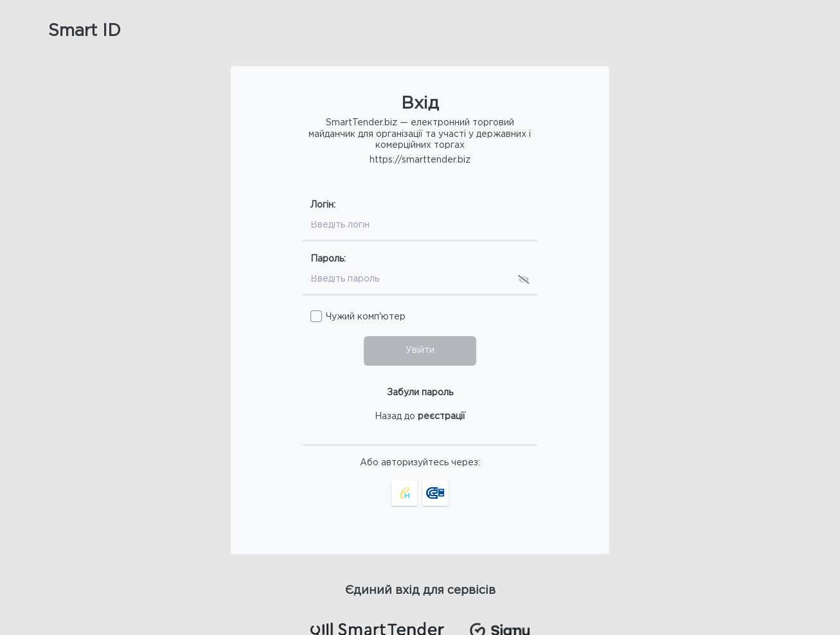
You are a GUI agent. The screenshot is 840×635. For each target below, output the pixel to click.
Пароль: (328, 259)
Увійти (420, 350)
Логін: (323, 205)
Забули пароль (420, 393)
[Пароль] (407, 280)
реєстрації (442, 416)
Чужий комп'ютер (366, 317)
